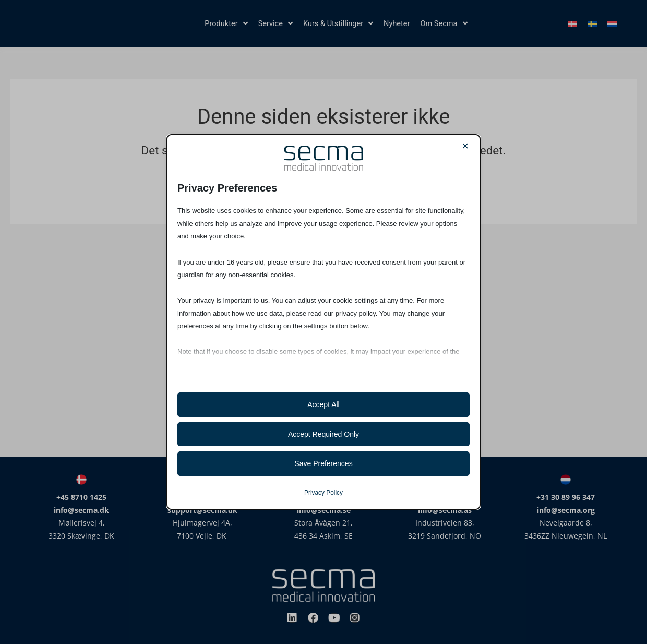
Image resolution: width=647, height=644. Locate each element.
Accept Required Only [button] (323, 434)
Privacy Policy (323, 493)
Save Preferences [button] (323, 463)
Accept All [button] (323, 404)
